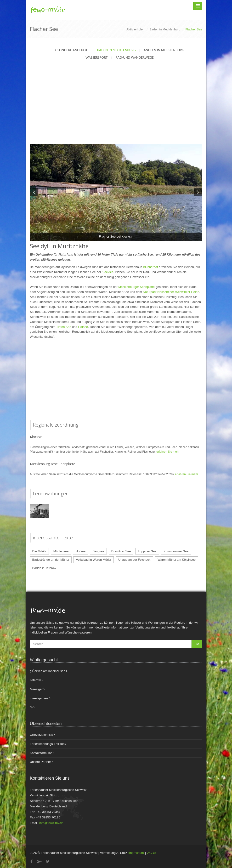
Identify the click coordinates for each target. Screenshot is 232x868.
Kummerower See (176, 551)
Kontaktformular (42, 753)
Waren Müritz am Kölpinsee (177, 560)
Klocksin (107, 272)
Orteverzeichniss (42, 735)
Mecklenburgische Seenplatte (53, 464)
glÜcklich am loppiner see (49, 671)
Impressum (136, 853)
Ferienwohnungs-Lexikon (48, 744)
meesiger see (40, 698)
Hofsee (83, 327)
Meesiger (37, 689)
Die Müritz (39, 551)
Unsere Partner (42, 762)
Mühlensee (61, 551)
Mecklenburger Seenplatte (136, 287)
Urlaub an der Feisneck (134, 560)
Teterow (36, 680)
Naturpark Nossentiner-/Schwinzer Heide (171, 292)
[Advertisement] (116, 108)
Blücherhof (151, 267)
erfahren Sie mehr (168, 452)
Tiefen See (64, 327)
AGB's (152, 853)
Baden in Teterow (44, 568)
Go (197, 644)
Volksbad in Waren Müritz (93, 560)
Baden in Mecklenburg (165, 29)
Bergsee (98, 551)
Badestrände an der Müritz (51, 560)
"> (32, 707)
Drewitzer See (121, 551)
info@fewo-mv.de (51, 823)
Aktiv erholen (135, 29)
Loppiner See (147, 551)
